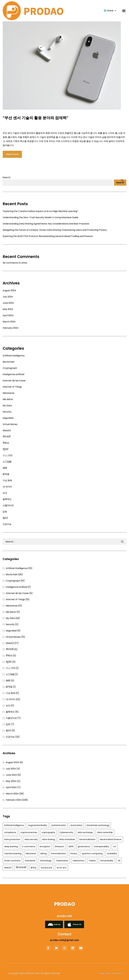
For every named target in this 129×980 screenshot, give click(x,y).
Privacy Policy (105, 973)
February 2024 (11, 328)
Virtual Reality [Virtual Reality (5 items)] (107, 861)
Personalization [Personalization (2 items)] (59, 854)
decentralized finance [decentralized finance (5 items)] (111, 839)
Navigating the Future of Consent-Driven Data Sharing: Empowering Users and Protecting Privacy (55, 230)
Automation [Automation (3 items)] (76, 825)
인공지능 (7, 524)
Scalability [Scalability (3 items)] (112, 854)
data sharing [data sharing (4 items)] (48, 839)
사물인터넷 (8, 505)
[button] (124, 11)
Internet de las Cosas (14, 381)
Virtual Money (10, 424)
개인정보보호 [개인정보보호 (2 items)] (46, 868)
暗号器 (6, 474)
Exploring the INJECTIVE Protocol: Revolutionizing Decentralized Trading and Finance (48, 236)
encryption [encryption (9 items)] (45, 846)
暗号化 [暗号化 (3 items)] (34, 868)
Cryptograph (10, 368)
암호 (5, 512)
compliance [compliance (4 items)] (10, 832)
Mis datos (8, 399)
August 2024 (9, 290)
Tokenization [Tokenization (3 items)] (62, 861)
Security (7, 412)
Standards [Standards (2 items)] (30, 861)
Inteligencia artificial (13, 374)
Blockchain (9, 362)
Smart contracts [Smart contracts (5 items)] (12, 861)
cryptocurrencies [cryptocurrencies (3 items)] (29, 832)
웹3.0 (5, 518)
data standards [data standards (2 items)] (67, 839)
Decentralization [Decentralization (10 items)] (87, 839)
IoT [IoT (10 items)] (115, 846)
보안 (5, 493)
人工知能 (7, 462)
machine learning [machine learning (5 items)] (13, 854)
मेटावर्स (7, 437)
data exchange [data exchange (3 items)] (85, 832)
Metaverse (9, 393)
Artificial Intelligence (14, 356)
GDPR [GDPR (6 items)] (71, 846)
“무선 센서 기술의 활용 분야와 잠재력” (35, 118)
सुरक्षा (6, 449)
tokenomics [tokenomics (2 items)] (78, 861)
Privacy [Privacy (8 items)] (74, 854)
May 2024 (8, 309)
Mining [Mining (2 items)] (44, 854)
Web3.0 (7, 430)
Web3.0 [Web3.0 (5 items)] (8, 868)
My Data (7, 406)
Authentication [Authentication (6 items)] (59, 825)
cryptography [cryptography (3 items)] (48, 832)
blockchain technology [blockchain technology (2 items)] (98, 825)
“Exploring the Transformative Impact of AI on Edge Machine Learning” (40, 211)
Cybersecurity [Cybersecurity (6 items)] (66, 832)
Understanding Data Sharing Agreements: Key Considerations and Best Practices (46, 224)
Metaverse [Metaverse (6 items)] (31, 854)
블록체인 (7, 499)
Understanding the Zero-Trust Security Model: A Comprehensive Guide (40, 217)
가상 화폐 (7, 480)
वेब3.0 (6, 443)
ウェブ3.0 (7, 455)
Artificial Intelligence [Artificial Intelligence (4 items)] (14, 825)
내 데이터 (7, 487)
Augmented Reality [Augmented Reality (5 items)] (38, 825)
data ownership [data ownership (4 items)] (105, 832)
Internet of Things (12, 387)
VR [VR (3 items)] (119, 861)
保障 (5, 468)
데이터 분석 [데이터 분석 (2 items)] (62, 868)
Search (7, 177)
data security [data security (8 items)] (31, 839)
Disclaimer (117, 973)
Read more (12, 154)
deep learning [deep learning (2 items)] (11, 846)
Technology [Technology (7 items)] (45, 861)
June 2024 (8, 303)
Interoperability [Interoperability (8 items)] (102, 846)
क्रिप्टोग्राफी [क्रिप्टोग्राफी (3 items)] (21, 868)
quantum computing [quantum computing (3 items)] (92, 854)
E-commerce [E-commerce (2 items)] (29, 846)
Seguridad (8, 418)
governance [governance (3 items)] (84, 846)
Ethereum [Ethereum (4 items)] (59, 846)
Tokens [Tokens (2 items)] (92, 861)
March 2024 (9, 322)
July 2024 (8, 297)
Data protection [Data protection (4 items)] (12, 839)
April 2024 (8, 315)
